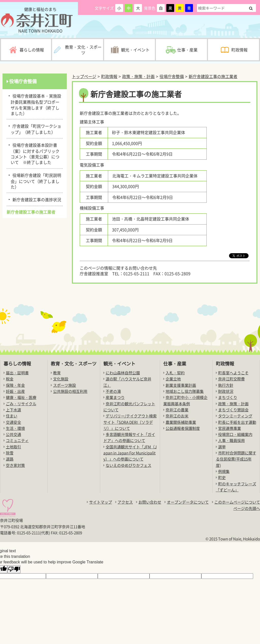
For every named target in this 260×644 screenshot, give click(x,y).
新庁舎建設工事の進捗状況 (36, 199)
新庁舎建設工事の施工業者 (213, 76)
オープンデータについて (188, 502)
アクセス (125, 502)
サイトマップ (101, 502)
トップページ (84, 76)
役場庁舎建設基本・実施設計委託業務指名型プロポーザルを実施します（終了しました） (36, 104)
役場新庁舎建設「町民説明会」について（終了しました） (36, 181)
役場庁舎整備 (172, 76)
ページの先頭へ (247, 508)
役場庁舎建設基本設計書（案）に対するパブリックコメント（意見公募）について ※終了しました (35, 153)
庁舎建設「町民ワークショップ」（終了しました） (36, 129)
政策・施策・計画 (138, 76)
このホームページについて (237, 502)
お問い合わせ (150, 502)
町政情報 (109, 76)
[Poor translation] (14, 569)
